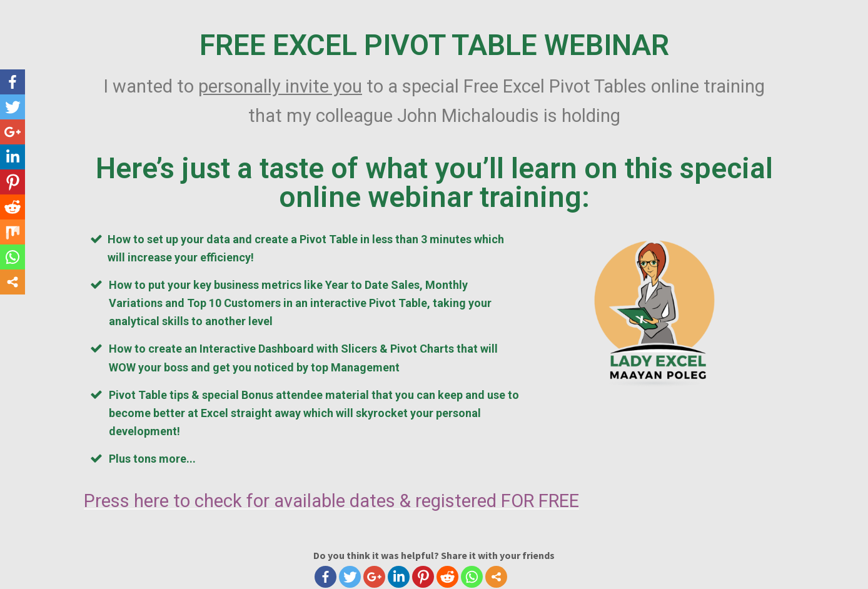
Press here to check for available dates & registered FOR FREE (331, 501)
